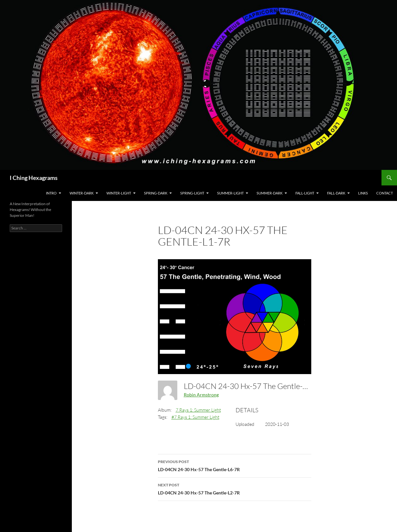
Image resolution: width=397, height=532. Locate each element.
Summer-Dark (270, 193)
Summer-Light (230, 193)
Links (363, 193)
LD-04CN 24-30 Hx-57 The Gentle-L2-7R (235, 488)
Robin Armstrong (201, 395)
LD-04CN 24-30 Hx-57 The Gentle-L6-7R (235, 465)
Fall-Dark (336, 193)
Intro (51, 193)
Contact (385, 193)
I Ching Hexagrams (34, 178)
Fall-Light (305, 193)
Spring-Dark (156, 193)
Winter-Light (119, 193)
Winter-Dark (82, 193)
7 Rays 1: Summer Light (198, 410)
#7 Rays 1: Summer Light (195, 417)
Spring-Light (192, 193)
